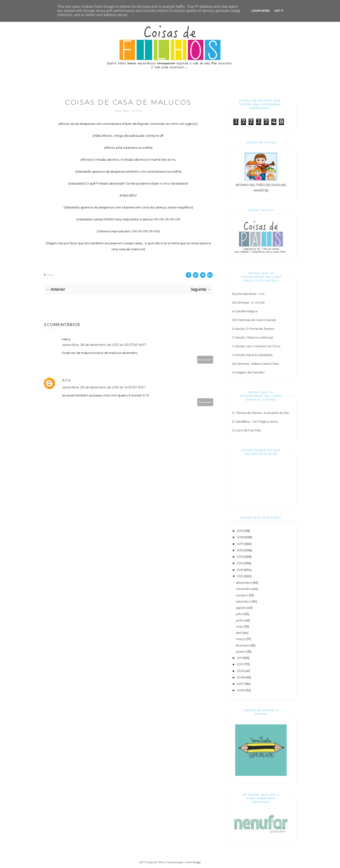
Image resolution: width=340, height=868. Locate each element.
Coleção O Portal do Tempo (253, 329)
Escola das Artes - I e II (248, 294)
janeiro (241, 652)
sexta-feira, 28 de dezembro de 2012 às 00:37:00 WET (104, 345)
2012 (240, 576)
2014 (240, 563)
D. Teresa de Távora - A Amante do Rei (261, 413)
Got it (279, 11)
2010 (240, 664)
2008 (241, 677)
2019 (240, 531)
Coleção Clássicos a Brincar (253, 337)
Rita (67, 380)
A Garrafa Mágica (245, 311)
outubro (242, 595)
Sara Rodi (122, 111)
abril (239, 633)
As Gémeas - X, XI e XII (248, 302)
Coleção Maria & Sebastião (252, 355)
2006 (241, 690)
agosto (241, 608)
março (241, 639)
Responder (205, 360)
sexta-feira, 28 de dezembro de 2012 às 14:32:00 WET (103, 387)
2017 (240, 544)
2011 (240, 658)
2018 (240, 537)
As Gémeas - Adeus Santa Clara (255, 364)
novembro (244, 589)
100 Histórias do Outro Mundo (254, 320)
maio (240, 626)
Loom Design (193, 862)
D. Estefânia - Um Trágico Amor (255, 421)
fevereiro (243, 645)
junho (240, 620)
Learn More (261, 11)
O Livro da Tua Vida (246, 430)
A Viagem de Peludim (248, 372)
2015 (240, 557)
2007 (241, 684)
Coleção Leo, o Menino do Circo (256, 346)
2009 (241, 671)
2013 (240, 570)
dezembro (244, 583)
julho (239, 614)
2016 (240, 550)
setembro (243, 601)
